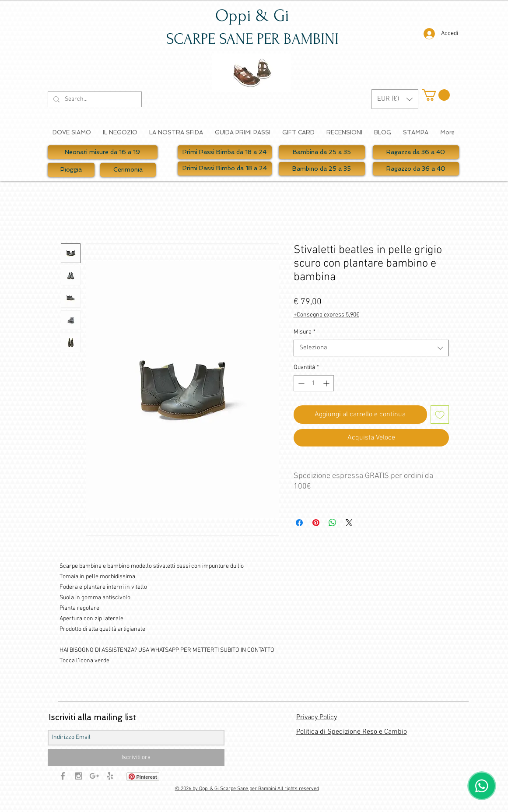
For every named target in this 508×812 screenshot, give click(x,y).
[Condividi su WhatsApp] (333, 523)
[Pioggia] (71, 170)
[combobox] (371, 348)
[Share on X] (349, 523)
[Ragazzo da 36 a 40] (416, 169)
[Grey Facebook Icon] (63, 776)
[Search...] (94, 99)
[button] (395, 99)
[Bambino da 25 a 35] (322, 169)
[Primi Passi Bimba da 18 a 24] (225, 152)
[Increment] (327, 383)
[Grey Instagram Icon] (79, 776)
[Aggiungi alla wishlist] (440, 415)
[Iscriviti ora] (136, 758)
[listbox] (395, 99)
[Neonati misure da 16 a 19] (103, 152)
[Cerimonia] (128, 170)
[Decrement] (300, 383)
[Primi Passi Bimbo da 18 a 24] (225, 169)
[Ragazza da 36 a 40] (416, 152)
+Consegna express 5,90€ (326, 315)
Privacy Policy (317, 717)
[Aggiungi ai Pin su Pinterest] (316, 523)
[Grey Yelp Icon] (110, 776)
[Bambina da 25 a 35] (322, 152)
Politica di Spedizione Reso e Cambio (352, 732)
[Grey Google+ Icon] (94, 776)
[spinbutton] (314, 383)
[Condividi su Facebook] (299, 523)
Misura (305, 332)
